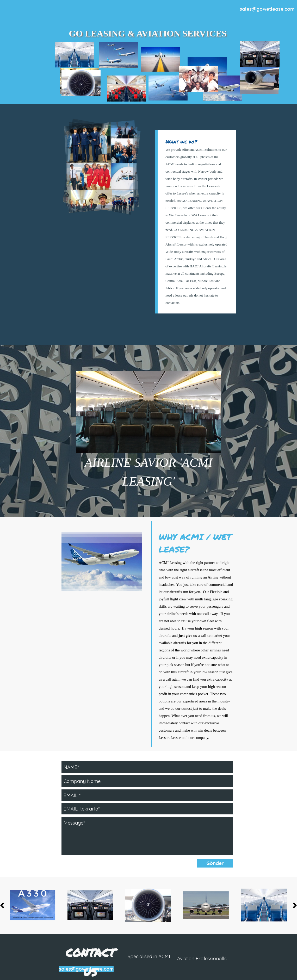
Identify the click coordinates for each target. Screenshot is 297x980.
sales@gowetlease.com (267, 9)
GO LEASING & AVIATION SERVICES (148, 33)
